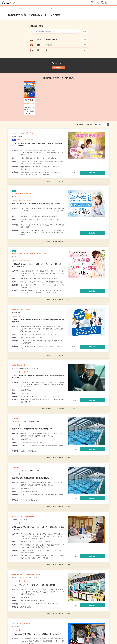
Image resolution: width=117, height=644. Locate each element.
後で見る (74, 184)
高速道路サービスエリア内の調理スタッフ (34, 612)
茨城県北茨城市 (30, 9)
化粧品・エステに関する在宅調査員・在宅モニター (38, 271)
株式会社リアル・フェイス (21, 211)
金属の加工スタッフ (22, 389)
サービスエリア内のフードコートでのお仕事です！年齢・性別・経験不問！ (36, 624)
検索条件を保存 (58, 74)
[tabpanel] (58, 107)
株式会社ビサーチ (18, 275)
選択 (86, 40)
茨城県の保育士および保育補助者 (29, 551)
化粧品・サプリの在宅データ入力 (29, 207)
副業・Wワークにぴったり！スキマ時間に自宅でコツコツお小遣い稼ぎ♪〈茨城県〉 (38, 219)
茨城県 (24, 9)
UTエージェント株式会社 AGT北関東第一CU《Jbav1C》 (32, 393)
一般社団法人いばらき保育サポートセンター (28, 555)
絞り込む (86, 31)
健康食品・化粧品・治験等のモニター (31, 330)
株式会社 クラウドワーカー (22, 148)
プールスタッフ (20, 446)
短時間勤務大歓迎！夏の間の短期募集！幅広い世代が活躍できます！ (33, 457)
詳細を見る (92, 184)
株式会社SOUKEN (19, 334)
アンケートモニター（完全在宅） (29, 143)
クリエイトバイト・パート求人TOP (15, 9)
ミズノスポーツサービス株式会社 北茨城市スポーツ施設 (32, 450)
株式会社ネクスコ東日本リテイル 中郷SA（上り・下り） (33, 616)
